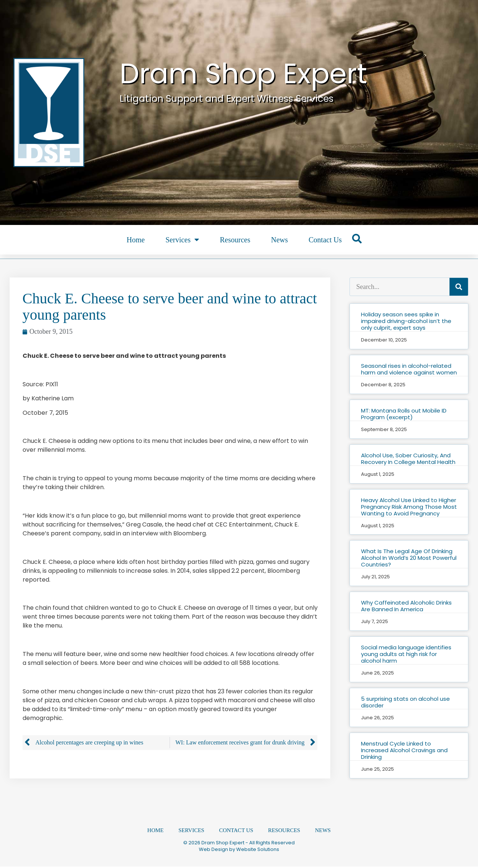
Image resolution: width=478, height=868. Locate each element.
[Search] (459, 287)
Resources (235, 240)
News (280, 240)
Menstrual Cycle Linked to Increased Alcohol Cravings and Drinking (404, 750)
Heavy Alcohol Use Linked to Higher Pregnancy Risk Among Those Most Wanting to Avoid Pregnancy (409, 507)
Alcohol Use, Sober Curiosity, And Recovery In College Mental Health (408, 459)
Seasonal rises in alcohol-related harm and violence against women (409, 369)
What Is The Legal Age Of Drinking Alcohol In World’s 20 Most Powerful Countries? (409, 558)
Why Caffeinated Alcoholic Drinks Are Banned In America (406, 606)
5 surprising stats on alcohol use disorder (405, 702)
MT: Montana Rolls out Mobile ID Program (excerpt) (404, 414)
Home (136, 240)
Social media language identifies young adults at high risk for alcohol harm (406, 654)
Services (182, 240)
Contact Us (325, 240)
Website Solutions (258, 851)
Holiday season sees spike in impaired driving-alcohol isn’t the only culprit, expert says (406, 321)
